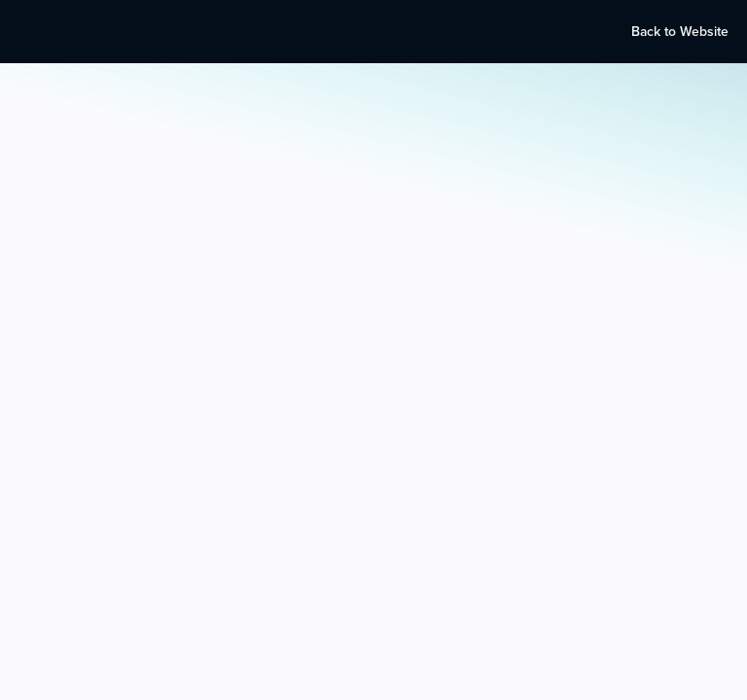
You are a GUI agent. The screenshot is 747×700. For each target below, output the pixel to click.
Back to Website (680, 32)
